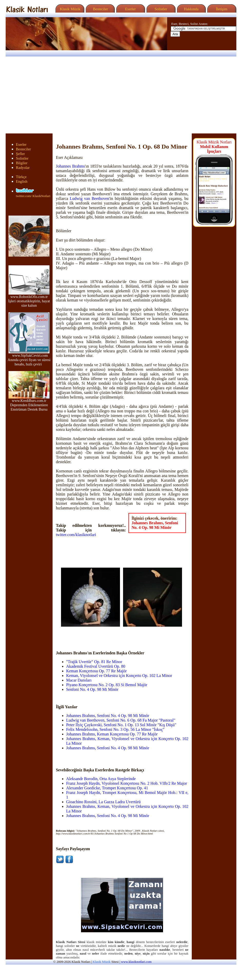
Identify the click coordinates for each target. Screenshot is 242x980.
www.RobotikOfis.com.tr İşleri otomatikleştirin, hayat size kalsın (29, 299)
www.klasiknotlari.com (136, 962)
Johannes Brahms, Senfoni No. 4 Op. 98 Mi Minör (155, 525)
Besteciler (99, 9)
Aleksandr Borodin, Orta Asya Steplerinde (101, 779)
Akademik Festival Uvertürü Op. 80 (96, 666)
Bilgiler (22, 163)
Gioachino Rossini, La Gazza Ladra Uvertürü (103, 802)
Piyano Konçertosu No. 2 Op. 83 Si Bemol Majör (107, 685)
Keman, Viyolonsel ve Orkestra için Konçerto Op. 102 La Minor (119, 676)
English (22, 181)
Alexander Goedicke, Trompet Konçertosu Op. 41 (107, 788)
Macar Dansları (79, 680)
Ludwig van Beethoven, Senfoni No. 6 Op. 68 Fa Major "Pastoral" (121, 720)
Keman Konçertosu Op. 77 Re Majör (96, 671)
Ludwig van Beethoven (89, 198)
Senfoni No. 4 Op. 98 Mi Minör (92, 689)
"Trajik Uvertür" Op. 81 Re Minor (94, 662)
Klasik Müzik (69, 9)
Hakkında (191, 9)
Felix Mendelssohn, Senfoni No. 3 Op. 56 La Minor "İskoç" (115, 729)
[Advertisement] (121, 95)
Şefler (20, 154)
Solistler (160, 9)
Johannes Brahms (70, 166)
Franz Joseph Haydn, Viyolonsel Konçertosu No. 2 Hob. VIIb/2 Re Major (127, 783)
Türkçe (21, 177)
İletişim (221, 9)
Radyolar (23, 168)
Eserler (130, 9)
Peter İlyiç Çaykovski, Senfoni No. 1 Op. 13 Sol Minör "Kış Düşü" (121, 725)
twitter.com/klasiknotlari (76, 535)
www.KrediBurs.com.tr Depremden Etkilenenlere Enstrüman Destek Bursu (29, 403)
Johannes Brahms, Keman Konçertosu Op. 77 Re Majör (112, 734)
